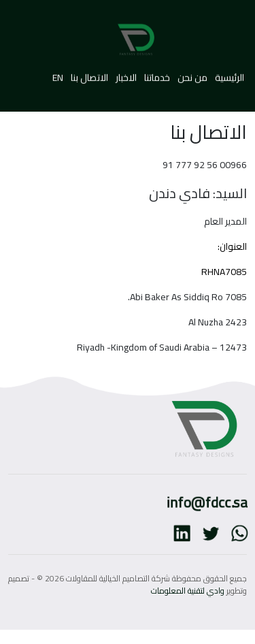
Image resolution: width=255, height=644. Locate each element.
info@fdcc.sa (209, 502)
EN (58, 74)
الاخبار (125, 74)
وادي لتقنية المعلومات (188, 591)
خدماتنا (156, 74)
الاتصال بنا (89, 74)
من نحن (191, 74)
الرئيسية (228, 74)
